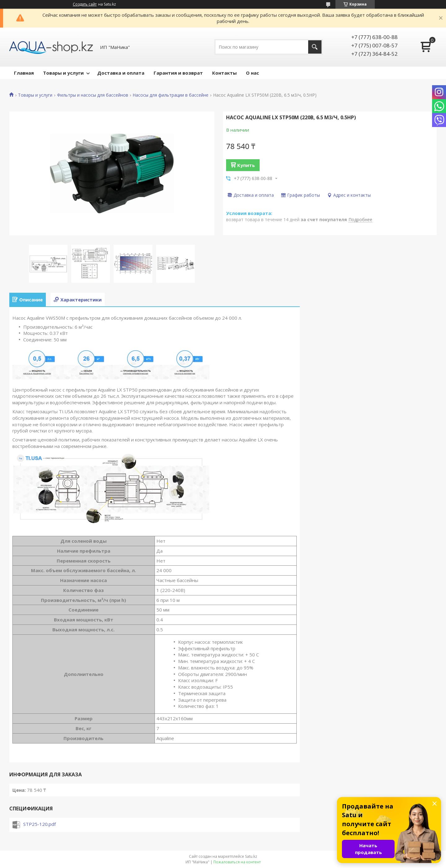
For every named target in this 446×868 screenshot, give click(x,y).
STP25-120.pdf (39, 824)
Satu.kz (251, 856)
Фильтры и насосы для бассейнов (93, 95)
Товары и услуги (63, 73)
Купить (246, 165)
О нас (252, 73)
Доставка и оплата (121, 73)
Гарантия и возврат (178, 73)
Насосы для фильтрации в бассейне (171, 95)
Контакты (224, 73)
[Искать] (315, 47)
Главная (24, 73)
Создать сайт (85, 4)
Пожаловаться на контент (237, 862)
